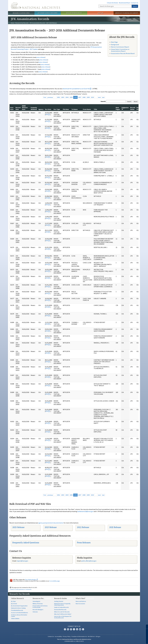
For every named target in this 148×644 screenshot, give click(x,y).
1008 (84, 97)
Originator (125, 108)
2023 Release (51, 527)
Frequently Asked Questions (26, 543)
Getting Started (59, 601)
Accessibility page (55, 581)
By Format (14, 604)
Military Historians (38, 604)
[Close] (146, 626)
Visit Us (100, 13)
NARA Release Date (25, 108)
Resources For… (39, 598)
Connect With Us (74, 626)
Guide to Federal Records (61, 607)
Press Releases (84, 543)
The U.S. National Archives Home (35, 6)
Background (115, 45)
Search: (103, 101)
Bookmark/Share (125, 3)
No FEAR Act (91, 636)
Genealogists (36, 601)
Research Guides (61, 598)
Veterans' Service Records (48, 13)
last (103, 97)
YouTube (77, 629)
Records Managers (38, 610)
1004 (67, 97)
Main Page (114, 42)
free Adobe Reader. (31, 580)
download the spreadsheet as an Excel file (76, 89)
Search (135, 6)
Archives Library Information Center (19, 616)
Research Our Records (21, 13)
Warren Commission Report (120, 47)
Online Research (17, 598)
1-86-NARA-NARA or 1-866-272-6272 (74, 641)
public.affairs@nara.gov (89, 561)
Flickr (83, 629)
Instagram (71, 629)
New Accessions (80, 604)
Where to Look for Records (62, 612)
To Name (75, 109)
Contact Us (135, 3)
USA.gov (98, 636)
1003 (63, 97)
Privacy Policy (67, 636)
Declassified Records (60, 610)
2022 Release (83, 527)
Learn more (131, 641)
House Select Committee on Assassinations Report (120, 50)
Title (95, 109)
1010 (92, 97)
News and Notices (81, 601)
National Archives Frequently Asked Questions (62, 604)
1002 (58, 97)
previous (50, 97)
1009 (88, 97)
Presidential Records (17, 610)
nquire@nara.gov (23, 561)
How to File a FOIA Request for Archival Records (63, 617)
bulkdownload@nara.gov (85, 511)
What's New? (80, 598)
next (99, 97)
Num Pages (118, 108)
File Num (66, 109)
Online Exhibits (15, 619)
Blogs (80, 629)
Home (13, 23)
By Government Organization (19, 606)
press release (41, 57)
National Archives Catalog (18, 608)
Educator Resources (74, 13)
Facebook (65, 629)
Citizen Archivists (113, 3)
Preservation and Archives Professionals (40, 607)
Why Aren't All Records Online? (63, 614)
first (45, 97)
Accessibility (58, 636)
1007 (80, 97)
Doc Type (57, 109)
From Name (87, 109)
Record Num (18, 108)
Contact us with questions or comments (21, 589)
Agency (41, 109)
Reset (136, 102)
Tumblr (74, 629)
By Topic (13, 601)
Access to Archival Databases (20, 613)
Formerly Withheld (34, 108)
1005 (71, 97)
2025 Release (18, 527)
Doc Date (48, 109)
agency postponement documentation (51, 523)
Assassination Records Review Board (123, 53)
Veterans (35, 612)
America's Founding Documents (127, 13)
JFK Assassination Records (37, 23)
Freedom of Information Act (79, 636)
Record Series (133, 108)
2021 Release (115, 527)
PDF (47, 114)
